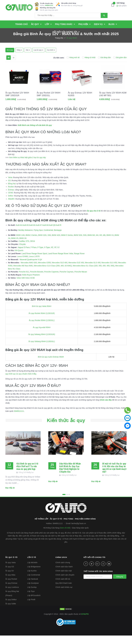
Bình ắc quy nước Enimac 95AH (51, 365)
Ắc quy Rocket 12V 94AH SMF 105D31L (49, 105)
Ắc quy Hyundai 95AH (42, 336)
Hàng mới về (73, 57)
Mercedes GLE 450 (76, 271)
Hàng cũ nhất (89, 57)
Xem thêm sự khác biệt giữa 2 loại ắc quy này (27, 166)
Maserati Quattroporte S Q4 (31, 268)
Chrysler (22, 253)
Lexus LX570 (34, 265)
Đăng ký (120, 585)
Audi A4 (19, 234)
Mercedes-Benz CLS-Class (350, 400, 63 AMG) (53, 274)
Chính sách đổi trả (63, 587)
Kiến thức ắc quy (66, 429)
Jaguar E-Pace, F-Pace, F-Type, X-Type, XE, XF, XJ (39, 256)
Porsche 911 (24, 280)
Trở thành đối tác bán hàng (99, 580)
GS (9, 189)
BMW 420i (56, 244)
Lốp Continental (34, 583)
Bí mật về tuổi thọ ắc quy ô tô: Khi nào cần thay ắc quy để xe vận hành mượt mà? (114, 476)
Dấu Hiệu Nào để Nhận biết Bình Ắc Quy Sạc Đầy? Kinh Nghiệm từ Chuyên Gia (70, 476)
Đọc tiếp (10, 496)
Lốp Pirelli (31, 608)
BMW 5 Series (67, 244)
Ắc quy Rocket (11, 587)
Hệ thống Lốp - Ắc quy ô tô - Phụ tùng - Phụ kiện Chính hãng (66, 527)
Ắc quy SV (10, 579)
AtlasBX (11, 207)
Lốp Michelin (32, 571)
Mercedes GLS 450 (109, 271)
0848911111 (49, 5)
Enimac (11, 198)
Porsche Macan (81, 280)
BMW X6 (23, 247)
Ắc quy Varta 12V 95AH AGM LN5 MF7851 (113, 105)
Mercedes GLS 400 (93, 271)
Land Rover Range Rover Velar (60, 262)
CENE (11, 201)
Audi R (59, 234)
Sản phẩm (122, 4)
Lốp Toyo (31, 600)
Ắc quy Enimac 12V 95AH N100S (80, 105)
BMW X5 (15, 247)
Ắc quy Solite (11, 612)
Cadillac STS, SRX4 (27, 250)
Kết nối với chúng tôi (95, 566)
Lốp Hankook (33, 587)
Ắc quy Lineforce (12, 596)
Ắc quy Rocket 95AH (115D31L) (42, 329)
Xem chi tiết (65, 536)
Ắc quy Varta (11, 571)
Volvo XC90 (30, 286)
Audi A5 (26, 234)
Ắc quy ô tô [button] (12, 566)
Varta (10, 186)
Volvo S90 (21, 286)
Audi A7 (39, 234)
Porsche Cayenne (51, 280)
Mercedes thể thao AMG (23, 274)
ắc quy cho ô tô (94, 219)
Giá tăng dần (104, 57)
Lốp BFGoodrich (34, 604)
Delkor (11, 204)
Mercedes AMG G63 (29, 271)
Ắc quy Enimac (11, 592)
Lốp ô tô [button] (32, 566)
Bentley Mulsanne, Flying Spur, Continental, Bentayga (40, 239)
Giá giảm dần (120, 57)
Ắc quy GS (10, 575)
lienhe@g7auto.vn (79, 532)
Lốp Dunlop (32, 596)
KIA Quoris (19, 259)
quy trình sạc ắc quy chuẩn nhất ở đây (21, 382)
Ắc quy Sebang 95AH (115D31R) (42, 343)
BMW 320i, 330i (45, 244)
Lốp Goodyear (33, 592)
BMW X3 (110, 244)
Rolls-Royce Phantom (31, 283)
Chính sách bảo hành (64, 575)
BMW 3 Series (31, 244)
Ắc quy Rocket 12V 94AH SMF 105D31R (17, 105)
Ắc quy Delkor (11, 608)
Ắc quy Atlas (10, 583)
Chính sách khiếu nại (64, 596)
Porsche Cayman (66, 280)
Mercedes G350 (44, 271)
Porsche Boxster (37, 280)
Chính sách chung (63, 571)
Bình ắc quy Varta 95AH (42, 315)
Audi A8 (45, 234)
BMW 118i (20, 244)
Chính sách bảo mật (64, 579)
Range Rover (79, 262)
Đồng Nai (12, 192)
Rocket (11, 195)
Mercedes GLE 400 (60, 271)
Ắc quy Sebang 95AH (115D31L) (42, 350)
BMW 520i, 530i (80, 244)
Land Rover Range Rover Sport (34, 262)
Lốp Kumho (32, 579)
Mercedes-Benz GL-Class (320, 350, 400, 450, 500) (94, 274)
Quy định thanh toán (64, 592)
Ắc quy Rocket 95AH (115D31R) (42, 322)
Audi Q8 (52, 234)
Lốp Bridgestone (34, 575)
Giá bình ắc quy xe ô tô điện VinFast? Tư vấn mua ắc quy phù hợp (27, 475)
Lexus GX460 (22, 265)
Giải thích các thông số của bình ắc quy (35, 134)
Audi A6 (32, 234)
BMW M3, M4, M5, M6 (96, 244)
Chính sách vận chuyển (65, 583)
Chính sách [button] (61, 566)
